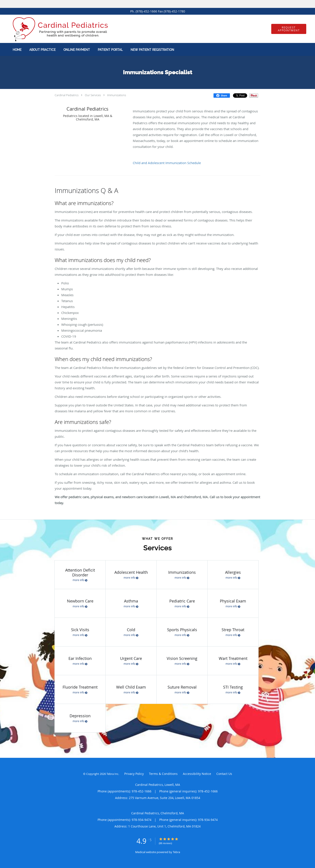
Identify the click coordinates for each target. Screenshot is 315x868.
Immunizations (117, 95)
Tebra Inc (112, 774)
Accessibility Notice (197, 774)
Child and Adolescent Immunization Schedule (167, 163)
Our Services (93, 95)
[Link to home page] (56, 29)
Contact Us (224, 774)
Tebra (176, 852)
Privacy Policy (134, 774)
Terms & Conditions (163, 774)
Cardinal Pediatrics (67, 95)
